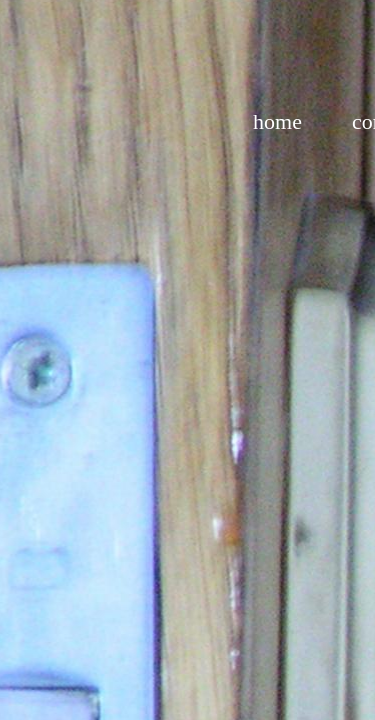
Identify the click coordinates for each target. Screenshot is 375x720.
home (277, 121)
